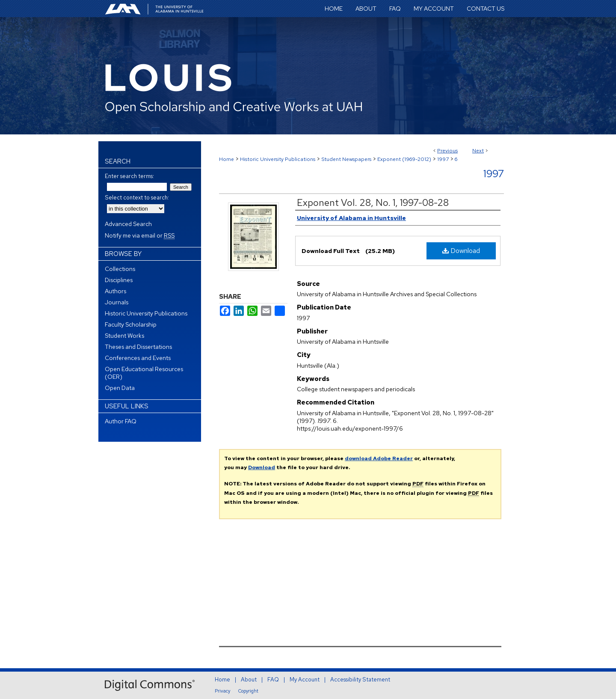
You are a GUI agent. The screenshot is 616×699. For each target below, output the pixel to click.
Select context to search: (137, 198)
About (249, 680)
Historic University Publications (278, 159)
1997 (443, 159)
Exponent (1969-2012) (404, 159)
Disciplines (119, 280)
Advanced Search (128, 224)
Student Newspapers (346, 159)
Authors (115, 291)
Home (227, 159)
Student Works (124, 336)
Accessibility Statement (360, 680)
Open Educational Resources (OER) (144, 373)
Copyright (248, 691)
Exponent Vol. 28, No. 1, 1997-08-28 (373, 203)
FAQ (273, 680)
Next (478, 151)
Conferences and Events (138, 358)
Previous (447, 151)
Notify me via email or (140, 235)
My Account (305, 680)
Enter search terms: (129, 176)
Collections (120, 269)
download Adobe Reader (379, 458)
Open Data (120, 388)
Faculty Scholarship (131, 324)
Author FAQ (121, 421)
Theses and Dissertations (138, 347)
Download (461, 251)
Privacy (222, 691)
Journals (117, 302)
